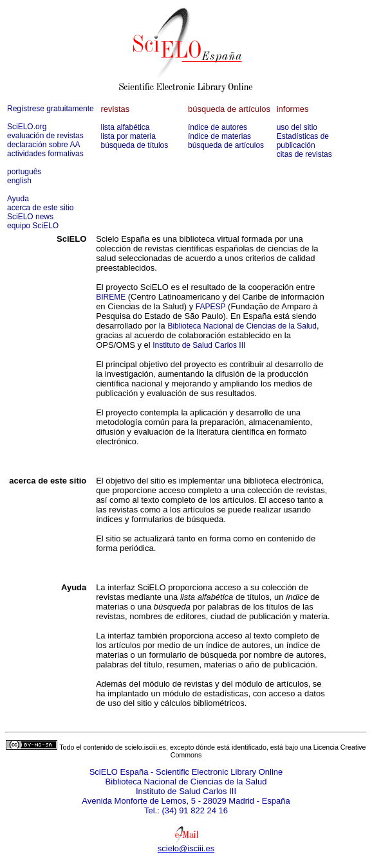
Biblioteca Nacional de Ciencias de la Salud (242, 326)
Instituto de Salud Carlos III (199, 345)
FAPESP (211, 307)
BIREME (111, 297)
